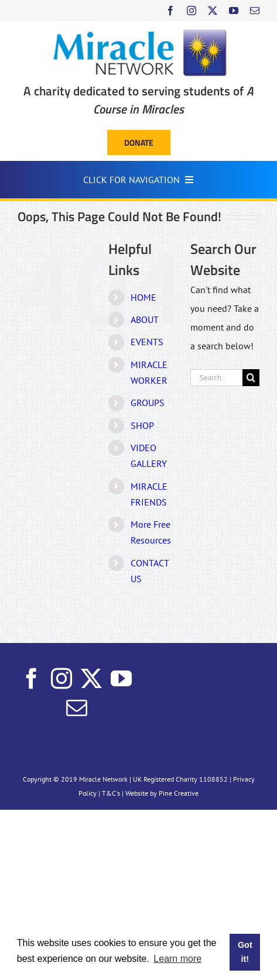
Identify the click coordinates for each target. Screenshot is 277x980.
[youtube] (234, 11)
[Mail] (77, 708)
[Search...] (216, 378)
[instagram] (191, 11)
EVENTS (147, 342)
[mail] (255, 11)
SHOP (142, 425)
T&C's (111, 793)
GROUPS (148, 403)
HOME (143, 297)
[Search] (251, 378)
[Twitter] (91, 679)
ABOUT (145, 319)
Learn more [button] (177, 959)
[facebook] (170, 11)
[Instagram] (61, 679)
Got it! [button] (245, 952)
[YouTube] (121, 679)
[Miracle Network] (139, 32)
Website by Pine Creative (162, 793)
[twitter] (213, 11)
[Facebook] (32, 679)
